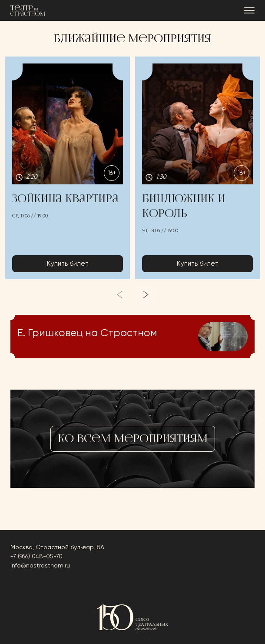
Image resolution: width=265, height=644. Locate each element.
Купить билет (68, 264)
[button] (68, 168)
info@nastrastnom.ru (40, 566)
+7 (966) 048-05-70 (36, 557)
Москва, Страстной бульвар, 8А (57, 547)
